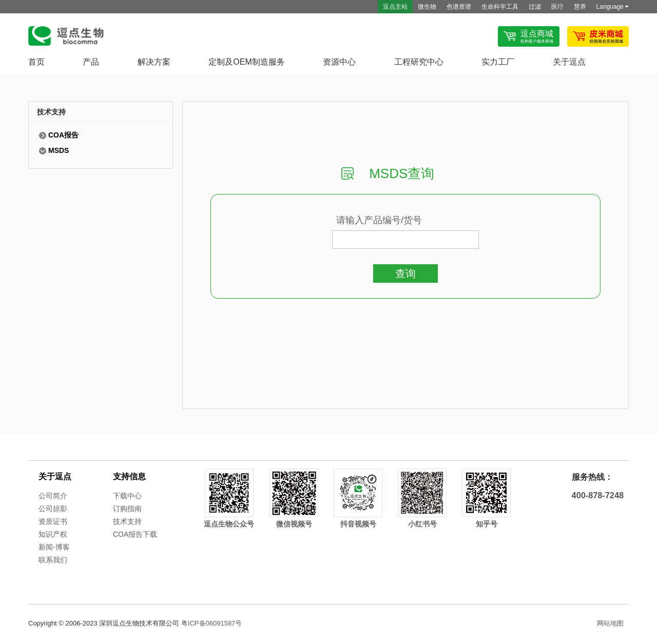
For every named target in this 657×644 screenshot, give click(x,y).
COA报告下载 (135, 534)
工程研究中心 (419, 62)
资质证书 (53, 521)
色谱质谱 (459, 7)
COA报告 (63, 135)
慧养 (580, 7)
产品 (91, 62)
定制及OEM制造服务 (246, 62)
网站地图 (610, 623)
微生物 (427, 7)
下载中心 (127, 496)
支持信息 (129, 476)
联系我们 (53, 560)
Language (613, 7)
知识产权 (53, 534)
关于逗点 (569, 62)
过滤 (535, 7)
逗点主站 (395, 7)
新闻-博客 (54, 547)
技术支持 (127, 521)
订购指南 (127, 509)
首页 (36, 62)
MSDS (59, 150)
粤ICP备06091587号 (212, 623)
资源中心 (339, 62)
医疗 (557, 7)
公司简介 (53, 496)
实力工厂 (498, 62)
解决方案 (154, 62)
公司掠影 (53, 509)
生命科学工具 (500, 7)
